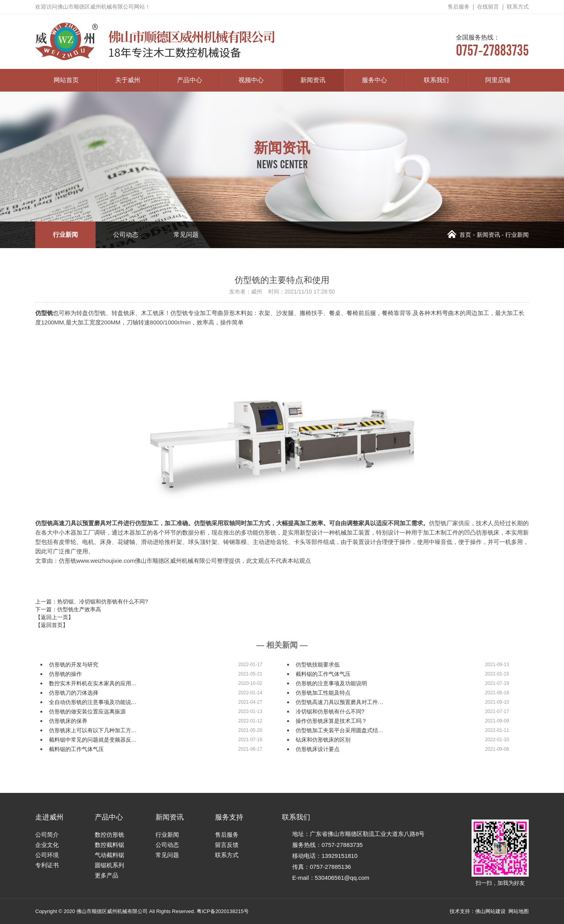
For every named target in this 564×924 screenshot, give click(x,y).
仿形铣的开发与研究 (74, 665)
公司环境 (47, 855)
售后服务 (459, 7)
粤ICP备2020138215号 (223, 911)
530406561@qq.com (342, 878)
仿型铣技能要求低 (318, 665)
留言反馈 (227, 845)
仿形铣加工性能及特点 (323, 693)
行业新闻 (65, 235)
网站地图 (519, 911)
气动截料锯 (109, 855)
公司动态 (126, 235)
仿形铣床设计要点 (318, 749)
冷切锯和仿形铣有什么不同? (330, 711)
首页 (459, 235)
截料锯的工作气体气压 (323, 674)
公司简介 (47, 835)
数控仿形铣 (109, 835)
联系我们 (436, 80)
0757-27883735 (492, 46)
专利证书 (47, 865)
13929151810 (340, 856)
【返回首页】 (52, 625)
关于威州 (128, 80)
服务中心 (374, 80)
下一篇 (68, 609)
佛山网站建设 (490, 911)
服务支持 (229, 817)
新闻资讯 (313, 80)
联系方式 (518, 7)
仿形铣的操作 (65, 674)
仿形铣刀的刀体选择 (74, 693)
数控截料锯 (109, 845)
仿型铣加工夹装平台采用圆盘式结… (340, 730)
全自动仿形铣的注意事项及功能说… (93, 702)
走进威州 (49, 817)
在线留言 (488, 7)
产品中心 (190, 80)
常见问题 (186, 235)
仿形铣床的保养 (68, 721)
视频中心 (251, 80)
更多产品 (107, 875)
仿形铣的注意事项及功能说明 (331, 683)
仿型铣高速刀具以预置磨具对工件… (340, 702)
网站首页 (66, 80)
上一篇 (92, 602)
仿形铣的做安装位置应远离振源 (87, 711)
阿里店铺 (498, 80)
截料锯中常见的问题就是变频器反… (93, 740)
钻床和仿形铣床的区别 (323, 740)
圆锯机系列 (109, 865)
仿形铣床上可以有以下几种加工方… (93, 730)
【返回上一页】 (54, 617)
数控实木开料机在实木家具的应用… (93, 683)
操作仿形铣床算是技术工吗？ (331, 721)
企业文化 (47, 845)
